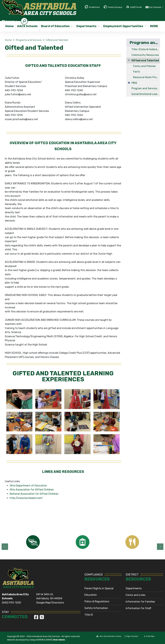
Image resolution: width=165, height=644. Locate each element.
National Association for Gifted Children (34, 494)
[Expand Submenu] (129, 83)
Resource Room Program (147, 77)
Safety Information (96, 608)
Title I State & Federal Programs (146, 49)
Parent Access (115, 7)
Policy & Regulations (97, 601)
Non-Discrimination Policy (109, 636)
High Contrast (132, 636)
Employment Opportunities (123, 26)
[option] (33, 542)
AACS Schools (27, 26)
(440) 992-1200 (11, 603)
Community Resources (145, 55)
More (155, 26)
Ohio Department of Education (28, 486)
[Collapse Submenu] (129, 60)
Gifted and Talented (57, 40)
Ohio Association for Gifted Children (32, 490)
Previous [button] (5, 547)
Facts (136, 72)
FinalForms (94, 7)
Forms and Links (136, 595)
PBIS (134, 83)
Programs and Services (29, 40)
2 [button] (85, 554)
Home (10, 26)
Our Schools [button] (155, 7)
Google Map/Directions (50, 603)
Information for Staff (138, 608)
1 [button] (80, 554)
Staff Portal (136, 7)
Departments (88, 26)
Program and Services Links (146, 88)
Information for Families (140, 602)
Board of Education (56, 26)
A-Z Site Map (148, 636)
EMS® (49, 640)
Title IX (89, 615)
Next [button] (160, 547)
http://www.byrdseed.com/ (26, 498)
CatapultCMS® (37, 640)
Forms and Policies (144, 66)
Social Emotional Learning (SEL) (146, 94)
